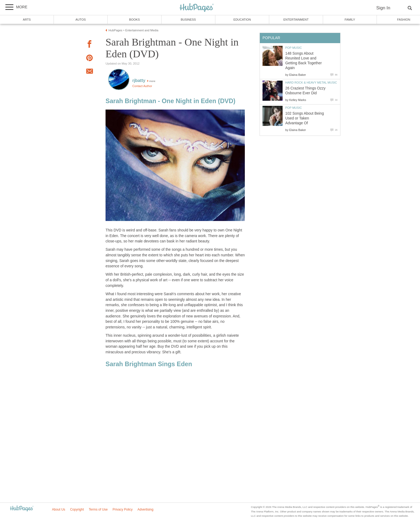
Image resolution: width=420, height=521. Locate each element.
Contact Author (142, 86)
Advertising (145, 509)
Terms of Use (98, 509)
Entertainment (296, 20)
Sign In (383, 8)
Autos (81, 20)
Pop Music (294, 48)
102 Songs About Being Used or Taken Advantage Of (305, 118)
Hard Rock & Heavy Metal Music (311, 83)
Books (134, 20)
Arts (27, 20)
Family (350, 20)
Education (242, 20)
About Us (59, 509)
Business (188, 20)
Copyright (77, 509)
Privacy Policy (123, 509)
